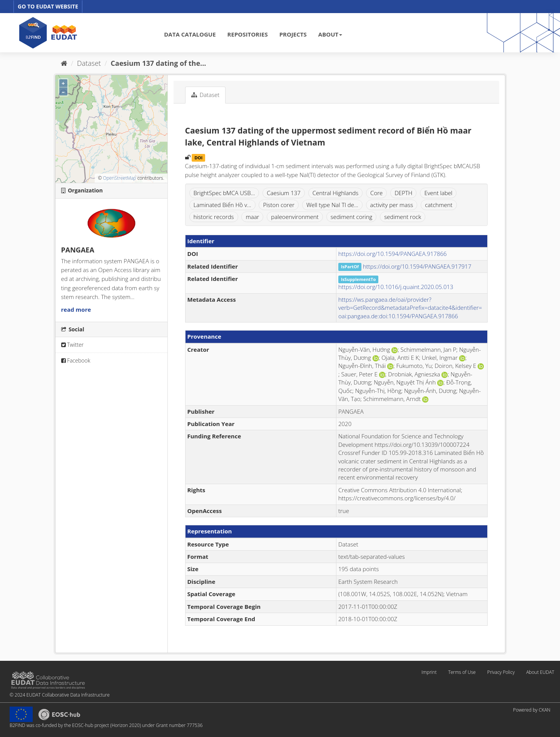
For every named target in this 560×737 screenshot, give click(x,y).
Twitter (73, 345)
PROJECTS (293, 34)
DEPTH (403, 193)
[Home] (64, 63)
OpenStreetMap (119, 178)
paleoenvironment (295, 217)
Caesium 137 (284, 193)
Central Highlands (335, 193)
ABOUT (330, 34)
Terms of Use (462, 672)
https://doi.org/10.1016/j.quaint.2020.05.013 (396, 287)
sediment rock (403, 217)
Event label (438, 193)
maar (252, 217)
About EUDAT (540, 672)
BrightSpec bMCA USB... (224, 193)
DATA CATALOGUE (190, 34)
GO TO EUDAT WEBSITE (48, 6)
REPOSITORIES (248, 34)
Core (376, 193)
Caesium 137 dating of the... (159, 63)
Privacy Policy (501, 672)
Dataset (89, 63)
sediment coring (352, 217)
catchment (439, 205)
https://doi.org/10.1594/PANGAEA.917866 (393, 254)
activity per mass (392, 205)
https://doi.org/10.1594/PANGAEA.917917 (417, 266)
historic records (214, 217)
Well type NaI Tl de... (332, 205)
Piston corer (279, 205)
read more (76, 309)
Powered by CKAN (532, 710)
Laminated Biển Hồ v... (222, 205)
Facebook (76, 360)
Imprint (429, 672)
